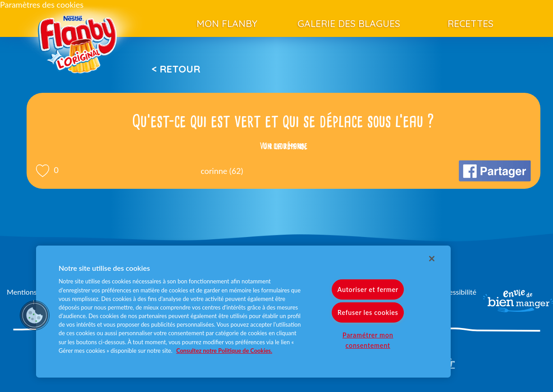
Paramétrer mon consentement (368, 340)
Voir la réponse (283, 146)
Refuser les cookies (368, 312)
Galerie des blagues (349, 23)
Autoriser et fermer (368, 289)
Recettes (471, 23)
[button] (35, 315)
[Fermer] (432, 259)
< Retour (176, 69)
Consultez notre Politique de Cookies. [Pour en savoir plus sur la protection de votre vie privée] (224, 351)
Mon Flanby (227, 23)
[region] (243, 312)
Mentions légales (33, 292)
